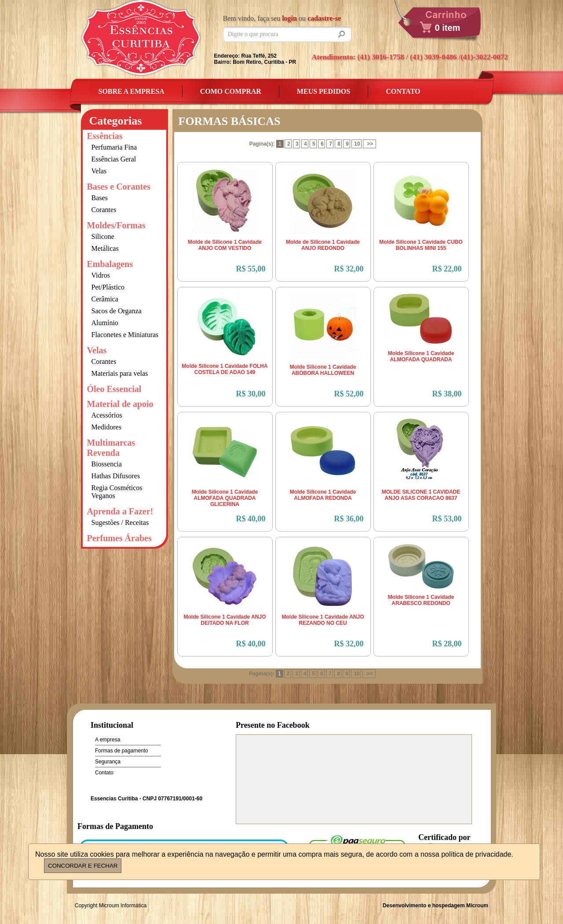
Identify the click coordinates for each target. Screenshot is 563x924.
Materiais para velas (120, 373)
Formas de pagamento (122, 751)
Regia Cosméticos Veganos (117, 492)
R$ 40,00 (251, 519)
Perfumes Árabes (119, 538)
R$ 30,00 (251, 394)
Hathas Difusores (116, 476)
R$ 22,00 (447, 269)
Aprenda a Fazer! (120, 511)
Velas (99, 171)
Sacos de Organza (117, 311)
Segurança (108, 762)
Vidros (101, 275)
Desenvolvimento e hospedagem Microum (435, 906)
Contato (403, 91)
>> (370, 144)
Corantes (104, 210)
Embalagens (110, 264)
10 (357, 144)
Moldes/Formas (116, 225)
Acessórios (107, 415)
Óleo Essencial (114, 389)
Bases (100, 198)
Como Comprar (231, 91)
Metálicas (105, 248)
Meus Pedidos (324, 91)
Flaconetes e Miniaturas (125, 335)
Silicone (103, 236)
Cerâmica (105, 299)
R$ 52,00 (349, 394)
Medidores (106, 427)
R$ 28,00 (447, 644)
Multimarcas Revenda (111, 448)
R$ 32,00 (349, 269)
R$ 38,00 (447, 394)
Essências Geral (114, 159)
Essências (105, 136)
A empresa (108, 740)
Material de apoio (120, 404)
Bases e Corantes (119, 187)
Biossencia (107, 464)
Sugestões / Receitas (120, 522)
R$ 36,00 (349, 519)
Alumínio (105, 323)
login (289, 18)
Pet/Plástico (108, 287)
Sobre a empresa (132, 91)
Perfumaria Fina (114, 147)
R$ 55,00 (251, 269)
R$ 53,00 (447, 519)
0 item (448, 28)
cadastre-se (324, 18)
